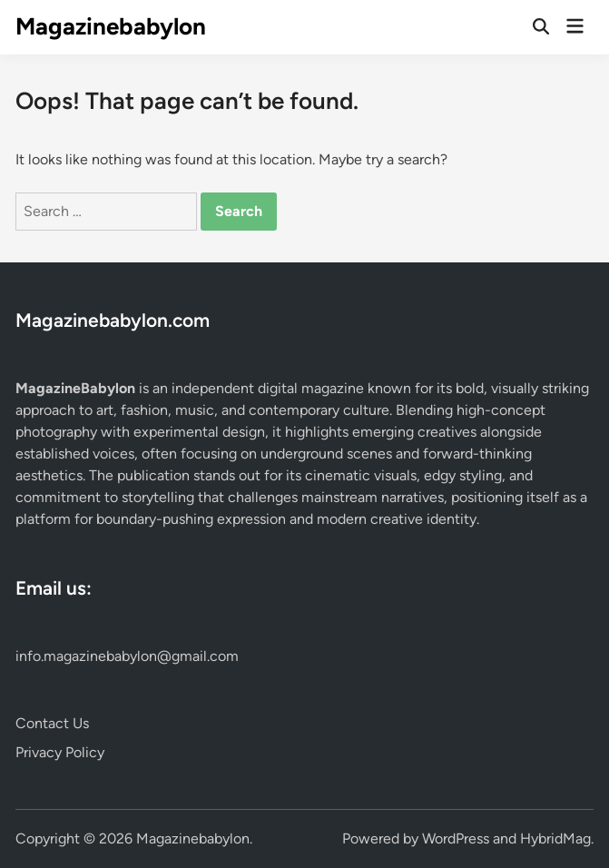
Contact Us (52, 723)
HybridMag (555, 838)
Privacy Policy (60, 752)
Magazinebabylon (111, 26)
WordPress (456, 838)
